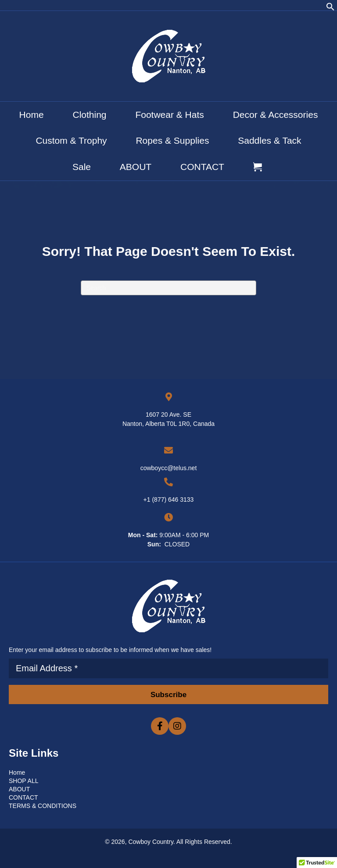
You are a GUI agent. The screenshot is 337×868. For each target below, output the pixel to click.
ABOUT (136, 167)
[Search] (168, 288)
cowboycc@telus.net (169, 468)
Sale (82, 167)
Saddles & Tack (269, 140)
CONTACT (202, 167)
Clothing (89, 115)
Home (32, 115)
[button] (330, 9)
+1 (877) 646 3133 (169, 500)
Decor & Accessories (276, 115)
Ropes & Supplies (172, 140)
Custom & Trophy (71, 140)
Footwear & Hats (169, 115)
